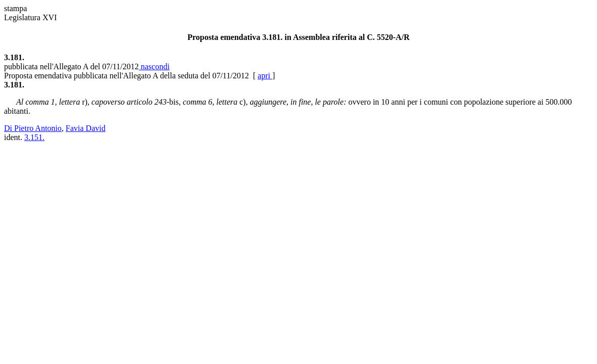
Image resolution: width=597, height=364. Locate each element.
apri (265, 76)
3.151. (34, 137)
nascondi (154, 66)
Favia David (86, 128)
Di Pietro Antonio (33, 128)
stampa (15, 8)
